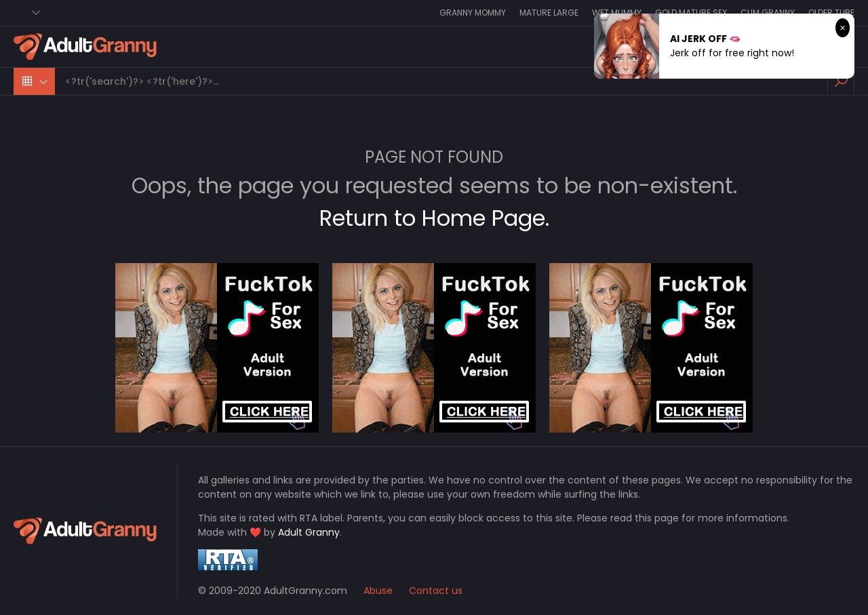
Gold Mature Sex (691, 13)
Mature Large (549, 13)
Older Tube (831, 13)
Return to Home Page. (434, 218)
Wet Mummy (617, 13)
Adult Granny (309, 532)
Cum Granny (768, 13)
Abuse (378, 591)
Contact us (436, 591)
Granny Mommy (473, 13)
